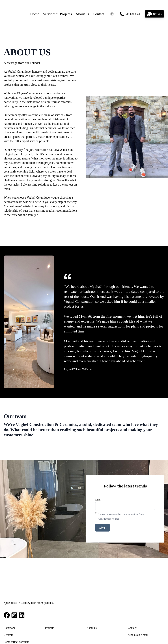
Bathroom (9, 599)
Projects (66, 8)
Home (35, 8)
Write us (154, 8)
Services (49, 8)
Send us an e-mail (138, 606)
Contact (99, 8)
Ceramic (8, 606)
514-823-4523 (130, 8)
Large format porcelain (17, 613)
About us (82, 8)
